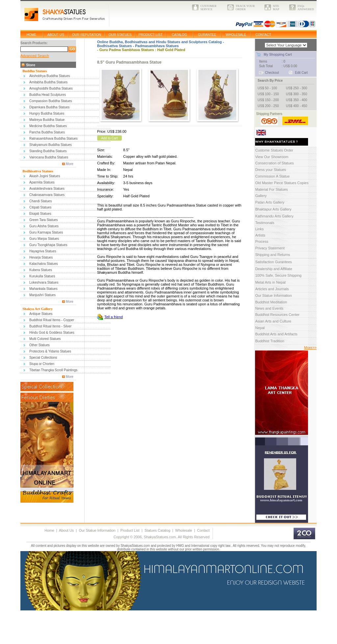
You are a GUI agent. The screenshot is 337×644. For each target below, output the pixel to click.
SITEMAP (276, 8)
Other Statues (39, 345)
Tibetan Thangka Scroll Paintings (53, 370)
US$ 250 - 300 (297, 88)
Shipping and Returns (272, 255)
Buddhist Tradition (270, 341)
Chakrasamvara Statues (47, 195)
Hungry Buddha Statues (47, 113)
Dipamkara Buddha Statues (49, 107)
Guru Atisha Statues (44, 226)
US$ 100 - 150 (268, 94)
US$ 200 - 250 (268, 106)
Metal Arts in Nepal (270, 282)
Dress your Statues (271, 170)
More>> (310, 348)
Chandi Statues (40, 201)
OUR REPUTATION (87, 35)
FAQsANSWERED (306, 8)
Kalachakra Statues (44, 264)
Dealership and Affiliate (273, 269)
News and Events (269, 308)
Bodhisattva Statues (115, 46)
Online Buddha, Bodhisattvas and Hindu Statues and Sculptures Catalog (159, 42)
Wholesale (183, 530)
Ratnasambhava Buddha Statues (53, 139)
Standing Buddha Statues (48, 151)
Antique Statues (41, 314)
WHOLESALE (236, 35)
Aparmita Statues (42, 182)
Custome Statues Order (274, 150)
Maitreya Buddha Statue (47, 120)
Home (49, 530)
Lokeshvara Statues (44, 282)
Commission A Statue (272, 176)
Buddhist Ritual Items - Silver (50, 326)
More (70, 164)
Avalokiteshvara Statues (47, 189)
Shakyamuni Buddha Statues (51, 145)
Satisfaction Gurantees (273, 262)
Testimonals (265, 223)
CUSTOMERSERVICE (208, 8)
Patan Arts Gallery (270, 202)
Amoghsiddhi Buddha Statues (51, 88)
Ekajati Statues (40, 214)
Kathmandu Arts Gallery (274, 216)
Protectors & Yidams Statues (50, 351)
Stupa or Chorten (42, 364)
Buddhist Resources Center (277, 315)
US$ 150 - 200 (268, 100)
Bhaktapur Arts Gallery (273, 209)
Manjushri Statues (42, 295)
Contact (203, 530)
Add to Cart (109, 138)
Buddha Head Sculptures (48, 95)
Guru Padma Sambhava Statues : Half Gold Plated (142, 50)
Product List (130, 530)
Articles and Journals (272, 289)
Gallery (261, 196)
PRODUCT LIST (151, 35)
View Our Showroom (272, 157)
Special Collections (43, 358)
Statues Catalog (157, 530)
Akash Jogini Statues (45, 176)
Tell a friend (114, 317)
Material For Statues (271, 189)
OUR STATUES (120, 35)
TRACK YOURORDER (245, 8)
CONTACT (263, 35)
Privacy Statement (270, 248)
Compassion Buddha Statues (51, 101)
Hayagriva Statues (43, 251)
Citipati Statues (40, 207)
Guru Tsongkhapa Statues (48, 245)
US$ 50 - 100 (267, 88)
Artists (260, 235)
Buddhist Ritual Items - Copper (52, 320)
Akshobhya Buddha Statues (50, 76)
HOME (32, 35)
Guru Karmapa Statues (46, 232)
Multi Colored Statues (45, 339)
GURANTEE (207, 35)
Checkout (272, 73)
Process (262, 241)
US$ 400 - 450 (297, 106)
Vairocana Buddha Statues (49, 157)
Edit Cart (301, 73)
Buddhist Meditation (271, 302)
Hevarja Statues (41, 257)
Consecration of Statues (274, 163)
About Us (66, 530)
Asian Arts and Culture (273, 321)
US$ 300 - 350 (297, 94)
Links (259, 229)
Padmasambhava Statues (157, 46)
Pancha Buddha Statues (47, 132)
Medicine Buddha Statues (48, 126)
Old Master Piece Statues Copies (282, 183)
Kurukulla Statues (42, 276)
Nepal (260, 328)
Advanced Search (35, 56)
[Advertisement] (120, 629)
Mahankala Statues (43, 289)
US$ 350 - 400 (297, 100)
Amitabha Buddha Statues (48, 82)
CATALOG (179, 35)
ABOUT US (56, 35)
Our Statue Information (273, 295)
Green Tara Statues (44, 220)
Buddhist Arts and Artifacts (276, 334)
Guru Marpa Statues (44, 239)
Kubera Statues (41, 270)
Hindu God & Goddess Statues (52, 333)
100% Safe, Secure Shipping (278, 275)
